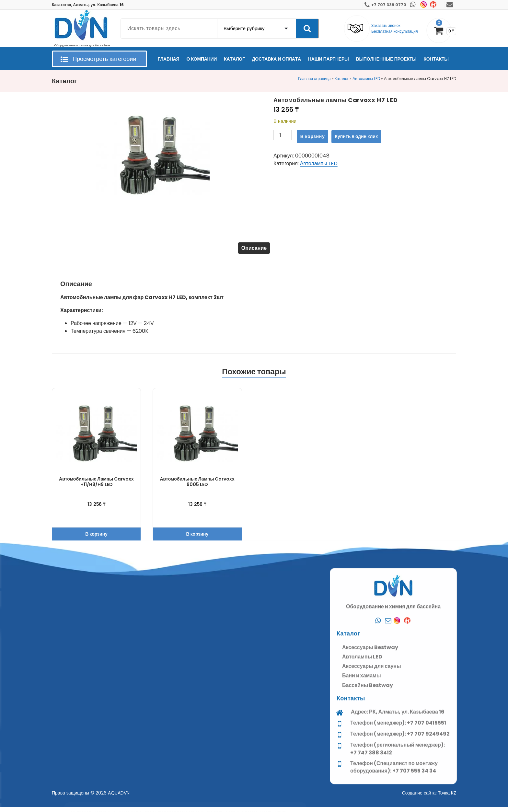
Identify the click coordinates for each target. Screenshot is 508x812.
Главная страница (314, 79)
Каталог (342, 79)
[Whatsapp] (378, 759)
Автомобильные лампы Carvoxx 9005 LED (197, 487)
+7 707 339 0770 (389, 5)
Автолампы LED (366, 79)
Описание (254, 250)
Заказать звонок (386, 25)
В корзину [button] (96, 539)
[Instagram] (398, 759)
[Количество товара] (283, 137)
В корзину (313, 136)
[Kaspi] (409, 759)
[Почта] (388, 759)
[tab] (254, 250)
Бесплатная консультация (395, 31)
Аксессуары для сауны (372, 804)
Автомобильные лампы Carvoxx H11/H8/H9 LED (96, 487)
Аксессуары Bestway (370, 785)
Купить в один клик (356, 136)
